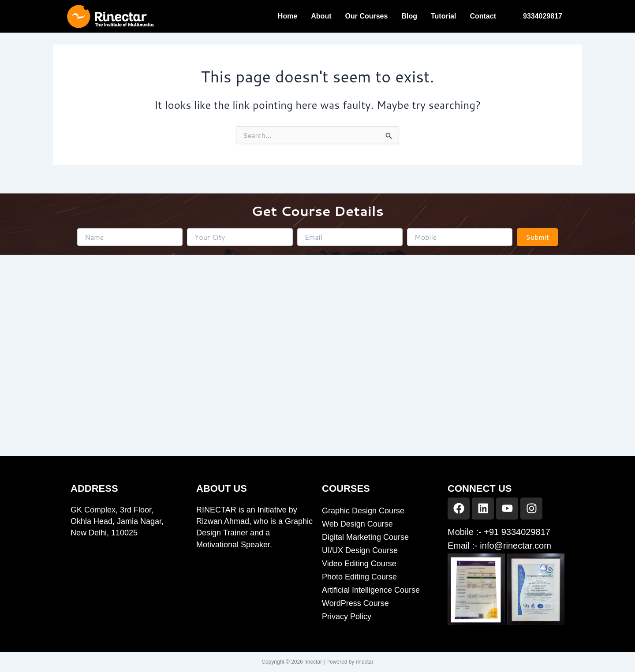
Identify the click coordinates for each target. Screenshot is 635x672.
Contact (483, 16)
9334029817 (543, 16)
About (321, 16)
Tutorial (443, 16)
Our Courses (366, 16)
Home (288, 16)
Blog (409, 16)
